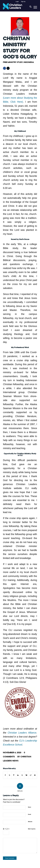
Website (30, 822)
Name (29, 807)
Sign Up (23, 2)
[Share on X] (9, 775)
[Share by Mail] (35, 775)
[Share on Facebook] (5, 775)
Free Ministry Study (13, 62)
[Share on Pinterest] (14, 775)
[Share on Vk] (26, 775)
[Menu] (34, 7)
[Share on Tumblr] (22, 775)
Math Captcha (32, 829)
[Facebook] (4, 68)
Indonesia (29, 62)
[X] (8, 68)
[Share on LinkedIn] (18, 775)
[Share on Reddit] (31, 775)
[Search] (29, 7)
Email (29, 814)
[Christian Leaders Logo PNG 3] (17, 7)
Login (17, 2)
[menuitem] (17, 2)
